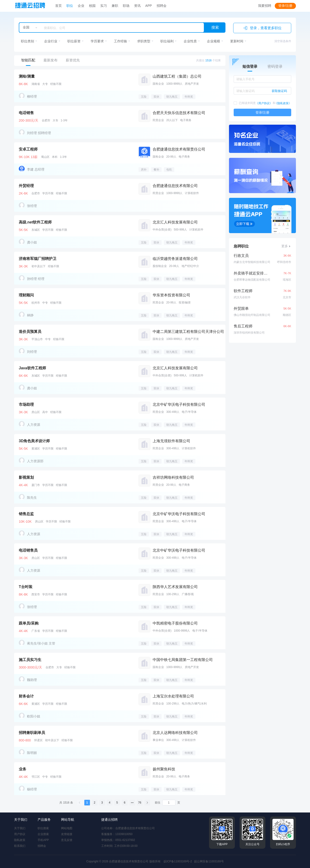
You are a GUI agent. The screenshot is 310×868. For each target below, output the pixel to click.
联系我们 (20, 846)
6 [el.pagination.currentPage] (125, 803)
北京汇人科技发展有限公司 (175, 222)
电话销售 (26, 113)
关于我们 (20, 828)
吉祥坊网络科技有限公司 (173, 477)
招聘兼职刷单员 (32, 733)
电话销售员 (28, 550)
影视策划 (26, 477)
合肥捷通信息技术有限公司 (175, 186)
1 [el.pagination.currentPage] (87, 803)
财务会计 (26, 696)
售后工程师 (243, 326)
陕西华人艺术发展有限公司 (175, 587)
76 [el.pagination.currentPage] (140, 803)
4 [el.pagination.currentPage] (110, 803)
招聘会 (42, 846)
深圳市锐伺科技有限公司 (249, 333)
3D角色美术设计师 (34, 441)
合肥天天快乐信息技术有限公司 (179, 113)
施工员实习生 (30, 660)
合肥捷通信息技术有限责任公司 (179, 149)
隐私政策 (20, 840)
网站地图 (67, 828)
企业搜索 (43, 834)
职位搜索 (43, 828)
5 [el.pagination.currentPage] (117, 803)
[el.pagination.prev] (80, 803)
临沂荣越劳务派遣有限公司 (175, 259)
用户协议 (20, 834)
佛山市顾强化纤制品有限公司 (252, 315)
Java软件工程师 (32, 368)
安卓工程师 (28, 149)
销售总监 (26, 514)
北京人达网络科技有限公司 (175, 733)
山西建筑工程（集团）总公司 (177, 76)
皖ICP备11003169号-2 (178, 861)
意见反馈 (67, 840)
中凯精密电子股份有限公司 (175, 623)
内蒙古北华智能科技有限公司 (252, 262)
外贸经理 (26, 186)
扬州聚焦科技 (164, 769)
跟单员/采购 (29, 623)
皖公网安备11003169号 (209, 861)
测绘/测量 (27, 76)
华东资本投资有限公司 (171, 295)
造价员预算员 (30, 332)
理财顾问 (26, 295)
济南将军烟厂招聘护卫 (38, 259)
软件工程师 (243, 291)
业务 (23, 769)
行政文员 (241, 256)
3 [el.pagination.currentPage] (102, 803)
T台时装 (26, 587)
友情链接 (67, 834)
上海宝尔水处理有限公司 (173, 696)
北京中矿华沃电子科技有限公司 (179, 404)
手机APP (43, 840)
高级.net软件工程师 (35, 222)
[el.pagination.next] (147, 803)
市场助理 (26, 404)
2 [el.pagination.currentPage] (95, 803)
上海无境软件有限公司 (171, 441)
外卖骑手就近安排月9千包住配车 (251, 273)
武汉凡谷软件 (242, 297)
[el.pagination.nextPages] (132, 803)
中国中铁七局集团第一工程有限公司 (183, 660)
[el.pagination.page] (169, 803)
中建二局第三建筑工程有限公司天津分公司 (188, 332)
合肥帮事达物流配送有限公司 (252, 280)
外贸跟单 (241, 309)
